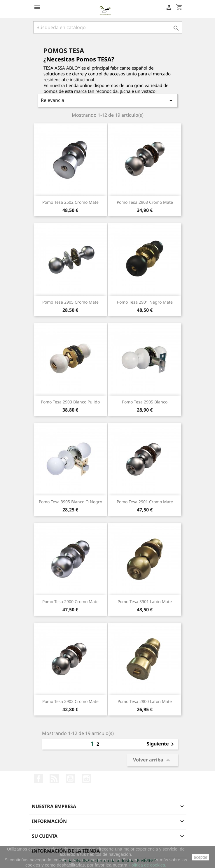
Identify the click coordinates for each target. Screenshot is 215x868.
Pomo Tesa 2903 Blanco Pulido (70, 402)
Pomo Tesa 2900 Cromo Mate (70, 602)
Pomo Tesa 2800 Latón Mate (145, 701)
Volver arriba (152, 760)
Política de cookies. (147, 865)
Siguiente (161, 744)
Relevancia (108, 101)
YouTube (70, 779)
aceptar (201, 857)
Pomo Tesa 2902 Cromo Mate (70, 701)
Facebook (39, 779)
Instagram (86, 779)
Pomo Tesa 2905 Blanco (145, 402)
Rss (54, 779)
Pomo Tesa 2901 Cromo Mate (145, 502)
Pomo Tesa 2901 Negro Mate (145, 302)
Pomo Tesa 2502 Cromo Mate (70, 202)
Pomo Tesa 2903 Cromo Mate (145, 202)
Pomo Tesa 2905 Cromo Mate (70, 302)
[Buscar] (108, 27)
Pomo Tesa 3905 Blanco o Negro (70, 502)
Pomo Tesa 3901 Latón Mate (145, 602)
